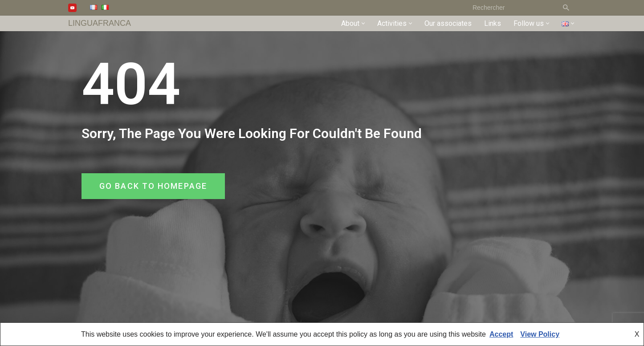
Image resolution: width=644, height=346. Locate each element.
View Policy (540, 334)
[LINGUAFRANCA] (100, 23)
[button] (363, 23)
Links (493, 23)
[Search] (512, 8)
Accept (501, 334)
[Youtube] (72, 8)
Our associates (448, 23)
